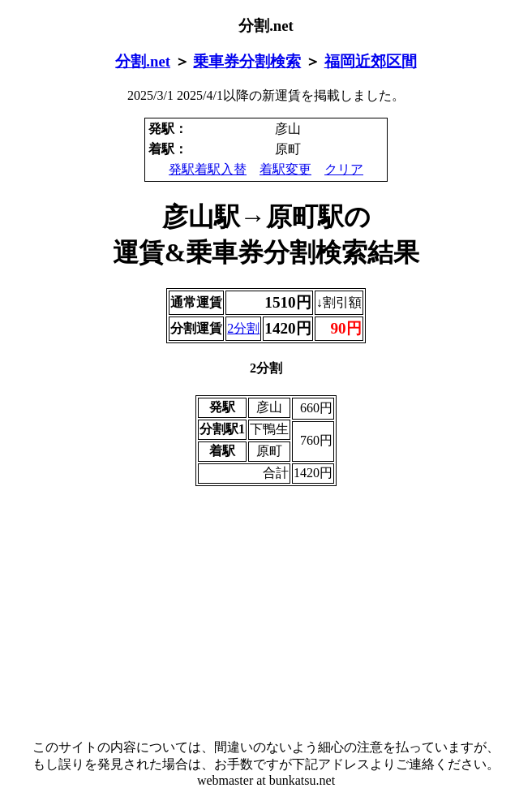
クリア (344, 169)
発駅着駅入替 (208, 169)
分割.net (143, 61)
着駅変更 (285, 169)
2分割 (243, 328)
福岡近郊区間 (371, 61)
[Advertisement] (266, 613)
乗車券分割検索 (247, 61)
